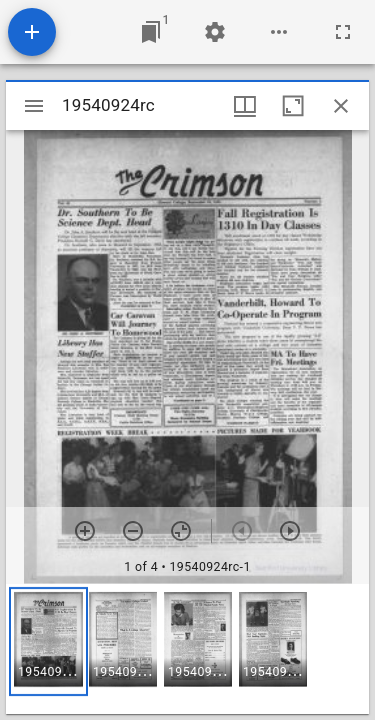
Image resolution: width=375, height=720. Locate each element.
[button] (48, 641)
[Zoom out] (133, 531)
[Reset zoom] (181, 531)
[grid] (187, 649)
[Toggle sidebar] (34, 106)
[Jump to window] (151, 32)
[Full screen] (343, 32)
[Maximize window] (293, 106)
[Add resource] (32, 32)
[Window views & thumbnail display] (245, 106)
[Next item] (290, 531)
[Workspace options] (279, 32)
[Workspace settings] (215, 32)
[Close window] (341, 106)
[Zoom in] (85, 531)
